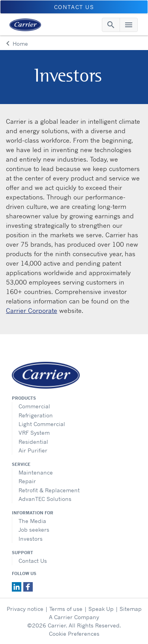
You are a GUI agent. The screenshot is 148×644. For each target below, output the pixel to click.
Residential (33, 442)
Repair (27, 481)
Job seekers (34, 530)
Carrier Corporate (32, 311)
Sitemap (131, 609)
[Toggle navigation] (111, 25)
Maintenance (36, 472)
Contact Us (33, 561)
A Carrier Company (74, 617)
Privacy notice (25, 609)
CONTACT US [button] (74, 7)
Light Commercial (42, 424)
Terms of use (66, 609)
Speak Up (101, 609)
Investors (31, 539)
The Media (32, 521)
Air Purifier (33, 450)
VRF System (34, 433)
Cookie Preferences (74, 634)
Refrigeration (36, 415)
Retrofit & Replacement (49, 490)
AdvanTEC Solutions (45, 499)
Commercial (34, 406)
